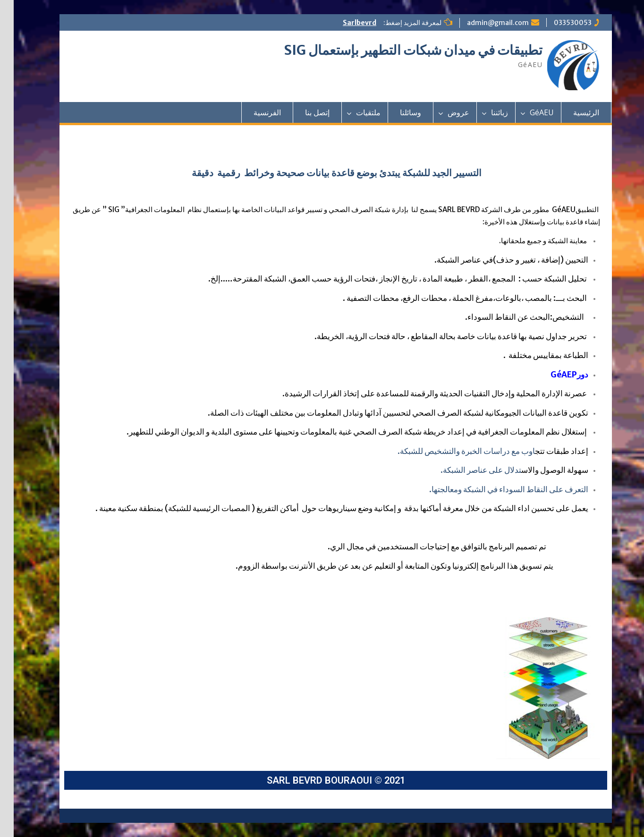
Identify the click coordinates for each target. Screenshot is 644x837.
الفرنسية (254, 112)
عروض (445, 112)
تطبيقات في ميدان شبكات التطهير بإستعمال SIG (399, 50)
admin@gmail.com (484, 23)
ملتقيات (355, 112)
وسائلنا (397, 112)
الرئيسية (573, 112)
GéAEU (529, 112)
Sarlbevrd (346, 23)
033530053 (559, 23)
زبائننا (486, 112)
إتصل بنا (304, 112)
